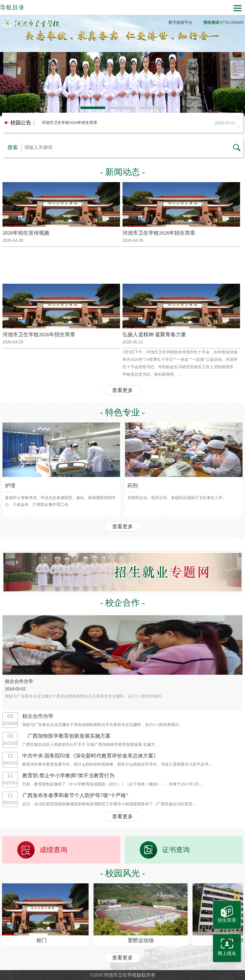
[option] (122, 84)
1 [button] (93, 108)
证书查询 (176, 850)
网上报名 (227, 953)
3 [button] (152, 108)
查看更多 (122, 390)
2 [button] (122, 108)
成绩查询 (53, 850)
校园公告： (23, 123)
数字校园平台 (180, 22)
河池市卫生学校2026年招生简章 (140, 123)
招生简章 (227, 920)
